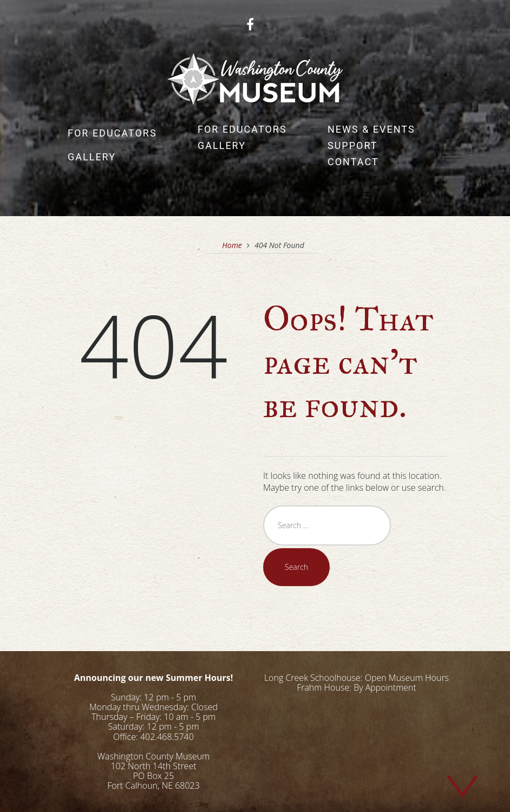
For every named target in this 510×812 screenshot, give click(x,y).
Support (353, 145)
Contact (353, 162)
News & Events (371, 129)
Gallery (92, 157)
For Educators (112, 133)
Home (232, 245)
